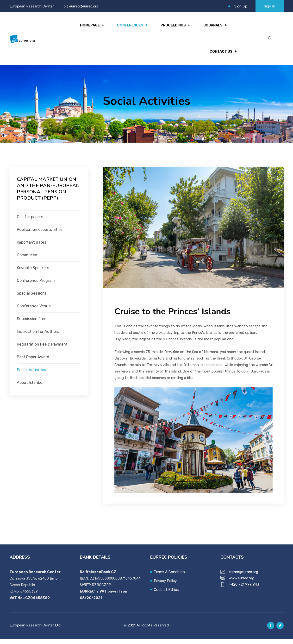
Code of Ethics (166, 595)
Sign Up (241, 6)
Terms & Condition (169, 577)
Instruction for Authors (38, 337)
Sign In (270, 6)
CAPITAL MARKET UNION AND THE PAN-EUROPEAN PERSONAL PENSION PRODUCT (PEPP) (48, 194)
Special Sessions (32, 299)
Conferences (132, 27)
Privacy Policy (165, 586)
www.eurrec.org (242, 583)
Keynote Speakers (33, 273)
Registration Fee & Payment (42, 350)
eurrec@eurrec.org (84, 6)
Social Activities (31, 375)
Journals (213, 27)
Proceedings (175, 27)
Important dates (31, 248)
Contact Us (221, 56)
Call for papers (30, 222)
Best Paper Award (33, 362)
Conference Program (36, 286)
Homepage (93, 27)
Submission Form (32, 324)
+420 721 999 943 (244, 590)
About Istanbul (30, 388)
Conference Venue (34, 311)
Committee (27, 260)
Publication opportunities (40, 235)
